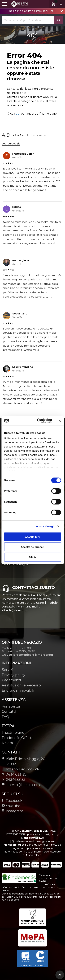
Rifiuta (32, 557)
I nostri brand (13, 733)
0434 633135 (16, 774)
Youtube (11, 806)
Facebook (12, 801)
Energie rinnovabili (18, 690)
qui (18, 114)
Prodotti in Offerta (18, 738)
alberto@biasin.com (21, 785)
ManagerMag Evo (33, 838)
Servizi (7, 670)
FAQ (5, 717)
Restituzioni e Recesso (21, 685)
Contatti (9, 712)
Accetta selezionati (32, 547)
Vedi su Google (11, 144)
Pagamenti (11, 680)
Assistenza (11, 706)
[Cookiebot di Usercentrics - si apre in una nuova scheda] (39, 421)
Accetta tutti (32, 537)
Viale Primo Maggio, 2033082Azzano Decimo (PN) (23, 764)
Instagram (12, 811)
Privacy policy (14, 675)
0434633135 (14, 780)
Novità (7, 743)
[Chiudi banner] (60, 421)
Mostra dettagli (45, 526)
